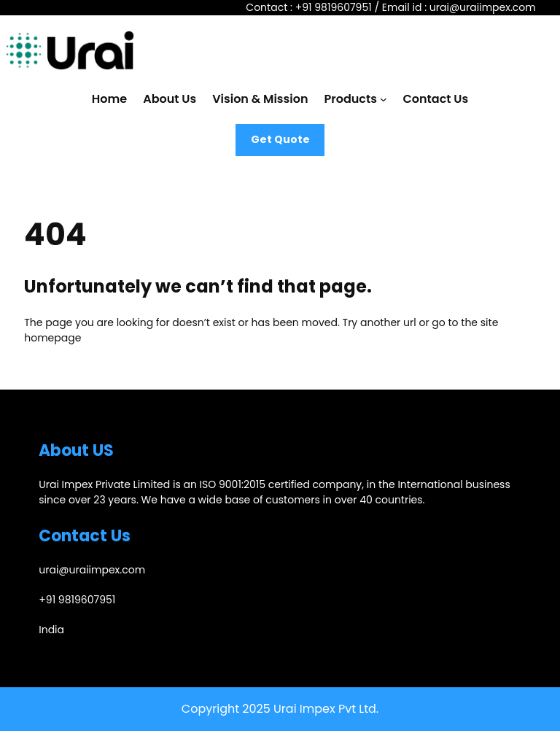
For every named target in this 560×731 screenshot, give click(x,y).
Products (351, 99)
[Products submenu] (384, 99)
